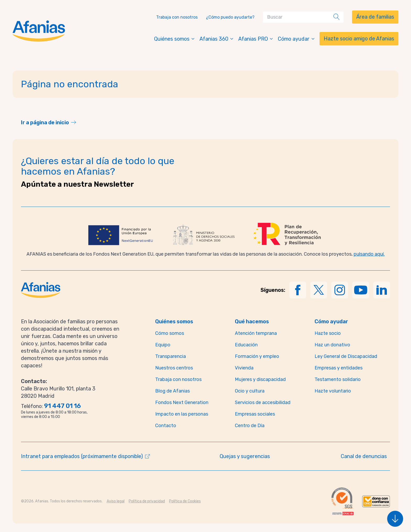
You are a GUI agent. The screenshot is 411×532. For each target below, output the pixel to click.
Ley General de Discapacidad (346, 356)
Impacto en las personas (182, 414)
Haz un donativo (332, 345)
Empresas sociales (255, 414)
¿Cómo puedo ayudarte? (230, 17)
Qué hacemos (252, 321)
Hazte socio (328, 333)
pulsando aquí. (369, 254)
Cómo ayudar (297, 39)
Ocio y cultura (250, 391)
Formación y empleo (257, 356)
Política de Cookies (185, 501)
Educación (246, 345)
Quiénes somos (175, 39)
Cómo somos (170, 333)
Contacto (166, 426)
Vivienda (244, 368)
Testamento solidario (338, 379)
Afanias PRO (256, 39)
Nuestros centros (174, 368)
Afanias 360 (217, 39)
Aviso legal (116, 501)
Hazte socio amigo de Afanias (359, 39)
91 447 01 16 (62, 406)
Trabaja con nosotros (177, 17)
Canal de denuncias (364, 456)
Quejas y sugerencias (245, 456)
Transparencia (171, 356)
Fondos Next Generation (182, 402)
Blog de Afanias (172, 391)
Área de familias (375, 17)
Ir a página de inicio (45, 122)
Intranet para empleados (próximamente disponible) (82, 456)
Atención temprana (256, 333)
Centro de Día (250, 426)
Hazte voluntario (333, 391)
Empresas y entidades (339, 368)
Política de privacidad (147, 501)
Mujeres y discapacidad (260, 379)
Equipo (163, 345)
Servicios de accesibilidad (263, 402)
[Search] (299, 17)
